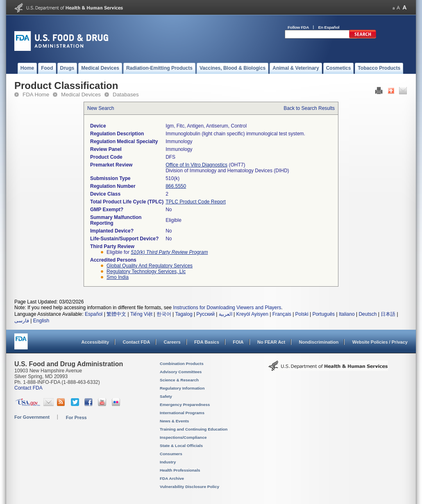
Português (323, 314)
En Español (329, 27)
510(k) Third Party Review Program (169, 252)
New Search (101, 108)
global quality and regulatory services (150, 266)
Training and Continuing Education (194, 429)
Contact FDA (136, 342)
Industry (168, 462)
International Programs (182, 413)
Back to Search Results (309, 108)
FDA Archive (172, 478)
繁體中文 (116, 314)
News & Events (174, 421)
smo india (118, 277)
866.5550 (176, 186)
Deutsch (368, 314)
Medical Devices (81, 95)
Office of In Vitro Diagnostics (196, 165)
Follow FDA (298, 27)
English (41, 321)
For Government (32, 417)
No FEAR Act (271, 342)
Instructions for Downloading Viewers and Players (227, 308)
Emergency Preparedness (185, 405)
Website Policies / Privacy (380, 342)
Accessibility (95, 342)
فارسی (22, 321)
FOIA (238, 342)
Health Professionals (180, 470)
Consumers (171, 454)
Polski (302, 314)
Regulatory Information (182, 388)
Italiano (347, 314)
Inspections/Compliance (183, 437)
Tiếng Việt (141, 314)
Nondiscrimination (319, 342)
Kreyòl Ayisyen (252, 314)
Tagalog (184, 314)
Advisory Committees (181, 372)
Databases (126, 95)
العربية (226, 314)
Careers (172, 342)
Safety (166, 396)
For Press (76, 417)
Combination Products (182, 364)
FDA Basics (207, 342)
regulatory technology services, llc (146, 271)
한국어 (164, 314)
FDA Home (36, 95)
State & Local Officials (181, 446)
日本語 (388, 314)
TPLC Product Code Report (196, 202)
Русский (205, 314)
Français (282, 314)
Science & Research (179, 380)
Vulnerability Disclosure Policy (189, 487)
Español (94, 314)
